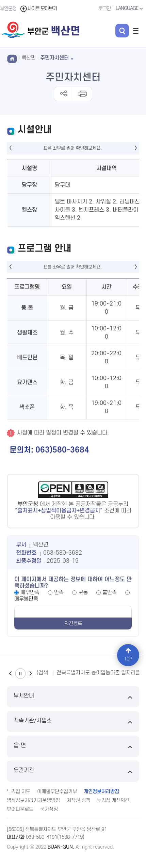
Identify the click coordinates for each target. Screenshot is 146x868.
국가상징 (49, 809)
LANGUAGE (130, 9)
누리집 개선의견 (113, 800)
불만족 (110, 592)
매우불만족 (26, 599)
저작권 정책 (78, 800)
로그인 (104, 9)
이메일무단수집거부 (57, 792)
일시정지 (20, 674)
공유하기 (63, 94)
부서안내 (73, 697)
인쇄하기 (82, 94)
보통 (83, 592)
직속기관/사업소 (73, 722)
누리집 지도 (19, 792)
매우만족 (30, 592)
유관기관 (73, 771)
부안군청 (8, 9)
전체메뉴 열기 (136, 31)
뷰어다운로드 (20, 809)
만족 (59, 592)
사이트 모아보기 (38, 9)
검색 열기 (122, 31)
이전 (10, 674)
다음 (31, 674)
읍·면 (73, 746)
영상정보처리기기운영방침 (33, 800)
